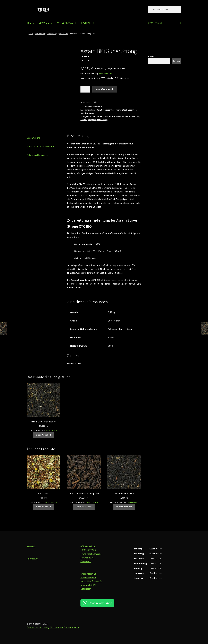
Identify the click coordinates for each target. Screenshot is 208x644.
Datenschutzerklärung (38, 627)
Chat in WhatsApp (100, 603)
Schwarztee (134, 116)
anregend (92, 120)
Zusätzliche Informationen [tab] (40, 146)
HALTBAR (86, 23)
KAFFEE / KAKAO (65, 23)
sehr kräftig (102, 120)
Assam (84, 120)
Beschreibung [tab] (34, 138)
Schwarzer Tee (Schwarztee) (114, 110)
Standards (89, 113)
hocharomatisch (101, 116)
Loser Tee (64, 34)
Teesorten (96, 110)
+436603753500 (88, 578)
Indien (125, 116)
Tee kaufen (40, 34)
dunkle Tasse (115, 116)
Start (31, 34)
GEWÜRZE (44, 23)
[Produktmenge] (85, 89)
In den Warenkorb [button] (44, 435)
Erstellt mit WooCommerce (65, 627)
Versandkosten (106, 73)
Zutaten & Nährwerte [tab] (37, 155)
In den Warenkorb (105, 89)
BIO (82, 113)
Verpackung (52, 34)
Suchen (151, 56)
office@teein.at (88, 546)
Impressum (32, 559)
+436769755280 (88, 550)
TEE (29, 23)
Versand (31, 546)
